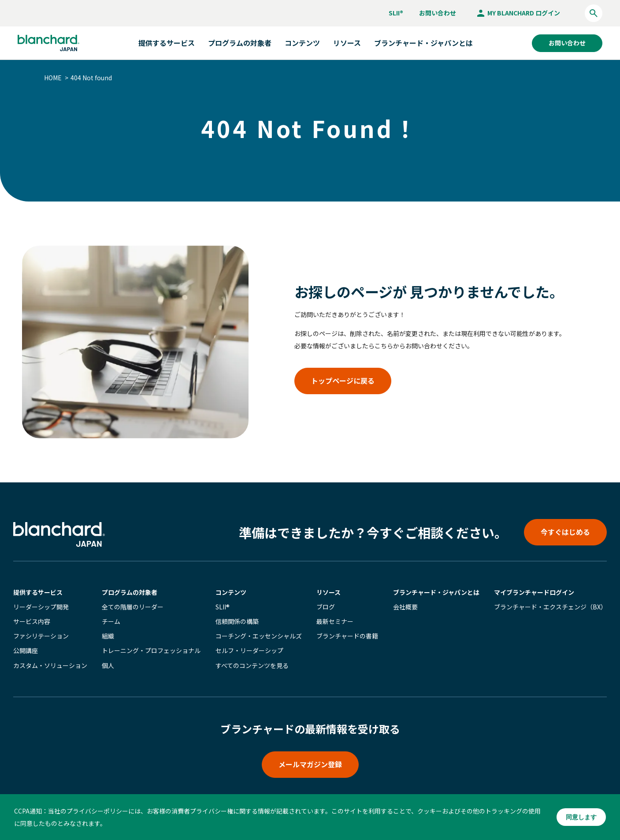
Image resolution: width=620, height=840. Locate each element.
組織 (108, 636)
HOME (53, 78)
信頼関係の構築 (237, 621)
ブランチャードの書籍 (347, 636)
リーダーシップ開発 (41, 607)
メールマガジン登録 (310, 764)
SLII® (396, 13)
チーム (111, 621)
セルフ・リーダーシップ (249, 650)
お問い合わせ (438, 13)
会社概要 (405, 607)
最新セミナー (335, 621)
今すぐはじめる (565, 532)
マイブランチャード (534, 592)
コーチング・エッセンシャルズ (259, 636)
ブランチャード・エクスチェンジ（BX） (550, 607)
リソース (329, 592)
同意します (581, 817)
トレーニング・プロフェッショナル (151, 650)
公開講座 (26, 650)
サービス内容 (32, 621)
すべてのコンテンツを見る (252, 665)
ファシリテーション (41, 636)
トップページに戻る (343, 381)
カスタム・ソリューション (50, 665)
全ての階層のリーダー (133, 607)
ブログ (326, 607)
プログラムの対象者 (130, 592)
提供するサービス (38, 592)
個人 (108, 665)
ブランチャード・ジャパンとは (423, 43)
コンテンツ (231, 592)
